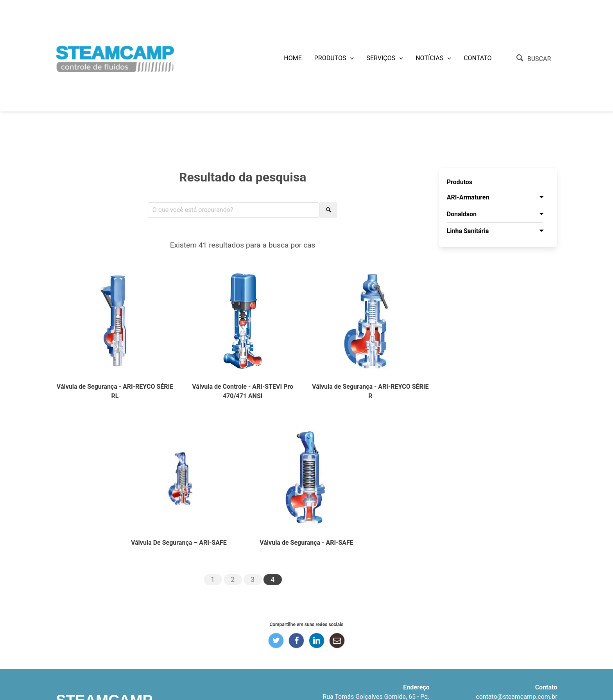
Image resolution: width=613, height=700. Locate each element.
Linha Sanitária (468, 231)
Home (293, 58)
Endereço (416, 687)
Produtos (330, 58)
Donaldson (462, 214)
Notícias (429, 58)
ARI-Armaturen (468, 197)
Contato (478, 58)
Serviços (381, 58)
